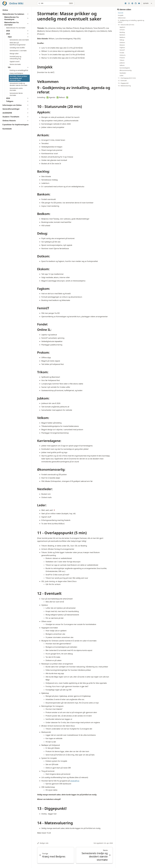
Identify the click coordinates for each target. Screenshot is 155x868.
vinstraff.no (75, 781)
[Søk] (56, 3)
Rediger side (43, 843)
